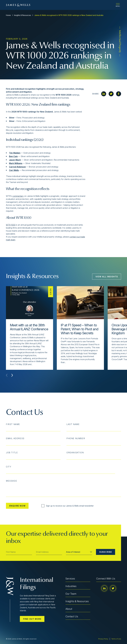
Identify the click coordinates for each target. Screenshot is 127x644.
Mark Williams (16, 163)
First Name (13, 424)
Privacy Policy (103, 639)
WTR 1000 (11, 225)
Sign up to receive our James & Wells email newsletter (68, 506)
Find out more (32, 619)
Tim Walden (15, 153)
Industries (71, 586)
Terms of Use (116, 639)
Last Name (73, 424)
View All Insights (107, 277)
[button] (12, 375)
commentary (18, 196)
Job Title (12, 453)
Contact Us (72, 616)
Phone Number (76, 438)
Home (8, 15)
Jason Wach (15, 160)
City (9, 467)
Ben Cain (13, 156)
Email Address (15, 438)
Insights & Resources (23, 15)
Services (70, 579)
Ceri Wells (14, 170)
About (69, 609)
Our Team (71, 594)
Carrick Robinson (17, 167)
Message (11, 481)
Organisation (75, 453)
